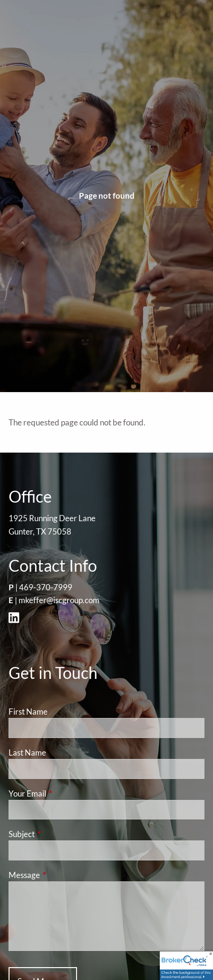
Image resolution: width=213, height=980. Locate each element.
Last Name (27, 753)
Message (61, 875)
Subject (58, 834)
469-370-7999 (46, 587)
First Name (28, 712)
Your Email (64, 793)
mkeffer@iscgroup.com (59, 600)
